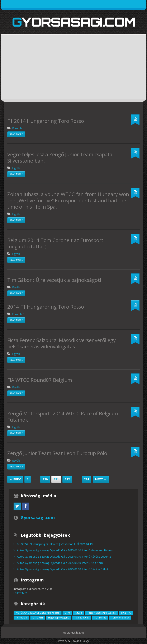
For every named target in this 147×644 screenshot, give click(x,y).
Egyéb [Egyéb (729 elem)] (79, 613)
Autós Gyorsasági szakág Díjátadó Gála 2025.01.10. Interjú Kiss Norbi (60, 563)
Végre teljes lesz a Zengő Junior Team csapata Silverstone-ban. (60, 157)
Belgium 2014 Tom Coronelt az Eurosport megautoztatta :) (55, 243)
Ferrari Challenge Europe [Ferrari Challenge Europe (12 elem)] (102, 613)
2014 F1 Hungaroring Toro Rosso (46, 307)
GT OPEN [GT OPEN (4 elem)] (38, 618)
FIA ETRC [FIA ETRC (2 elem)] (126, 613)
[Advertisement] (73, 70)
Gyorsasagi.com (74, 22)
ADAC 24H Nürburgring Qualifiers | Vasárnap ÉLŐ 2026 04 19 (55, 544)
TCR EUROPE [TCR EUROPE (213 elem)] (82, 618)
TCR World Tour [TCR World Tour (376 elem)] (120, 618)
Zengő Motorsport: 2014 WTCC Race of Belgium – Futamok (65, 416)
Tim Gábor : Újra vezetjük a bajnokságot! (54, 280)
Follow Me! (20, 593)
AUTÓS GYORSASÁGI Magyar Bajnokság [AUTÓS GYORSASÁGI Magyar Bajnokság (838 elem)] (38, 613)
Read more (16, 134)
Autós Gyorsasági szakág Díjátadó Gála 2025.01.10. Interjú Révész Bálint (62, 569)
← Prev (15, 479)
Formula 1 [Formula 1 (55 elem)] (22, 618)
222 (67, 479)
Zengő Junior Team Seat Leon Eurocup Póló (57, 453)
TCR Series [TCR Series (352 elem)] (100, 618)
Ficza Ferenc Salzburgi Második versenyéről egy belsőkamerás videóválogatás (61, 343)
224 (86, 479)
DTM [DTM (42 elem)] (67, 613)
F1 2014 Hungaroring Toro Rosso (46, 121)
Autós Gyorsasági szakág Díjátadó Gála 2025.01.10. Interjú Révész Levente (64, 557)
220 (45, 479)
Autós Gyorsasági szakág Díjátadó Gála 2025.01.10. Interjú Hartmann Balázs (65, 550)
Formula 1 (18, 128)
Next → (101, 479)
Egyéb (16, 168)
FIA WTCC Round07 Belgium (40, 380)
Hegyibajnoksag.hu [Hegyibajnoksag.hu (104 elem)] (59, 618)
